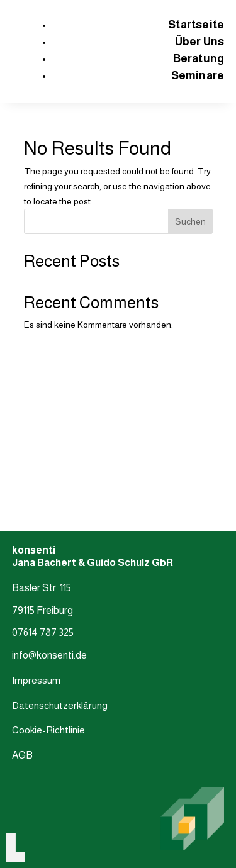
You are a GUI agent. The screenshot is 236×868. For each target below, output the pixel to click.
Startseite (196, 25)
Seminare (198, 75)
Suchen (190, 221)
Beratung (199, 58)
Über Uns (200, 42)
